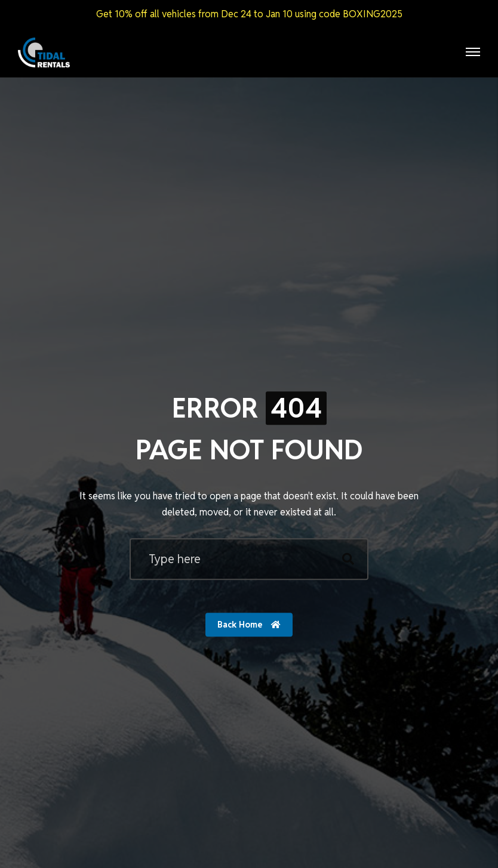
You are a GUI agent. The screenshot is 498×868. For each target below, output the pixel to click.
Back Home (249, 625)
